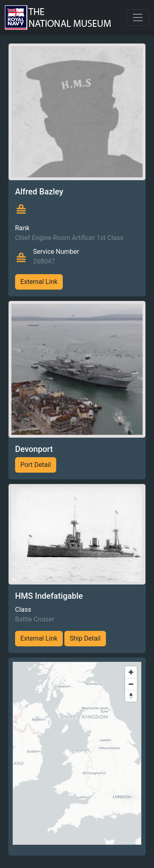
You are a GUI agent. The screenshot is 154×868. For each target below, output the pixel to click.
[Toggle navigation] (138, 17)
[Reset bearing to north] (131, 696)
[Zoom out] (131, 684)
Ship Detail (85, 638)
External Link (39, 282)
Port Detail (36, 465)
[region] (77, 753)
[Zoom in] (131, 672)
